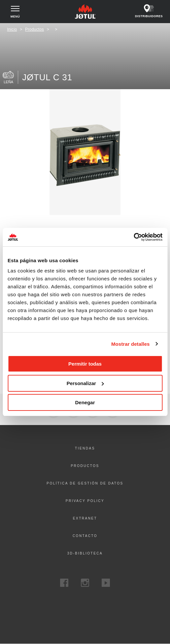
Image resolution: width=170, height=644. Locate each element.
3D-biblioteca (85, 553)
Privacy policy (85, 501)
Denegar (85, 402)
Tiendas (85, 448)
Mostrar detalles (131, 344)
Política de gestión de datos (85, 483)
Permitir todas (85, 364)
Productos (34, 29)
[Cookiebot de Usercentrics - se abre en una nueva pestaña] (134, 237)
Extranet (85, 518)
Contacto (85, 536)
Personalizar (85, 383)
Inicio (12, 29)
